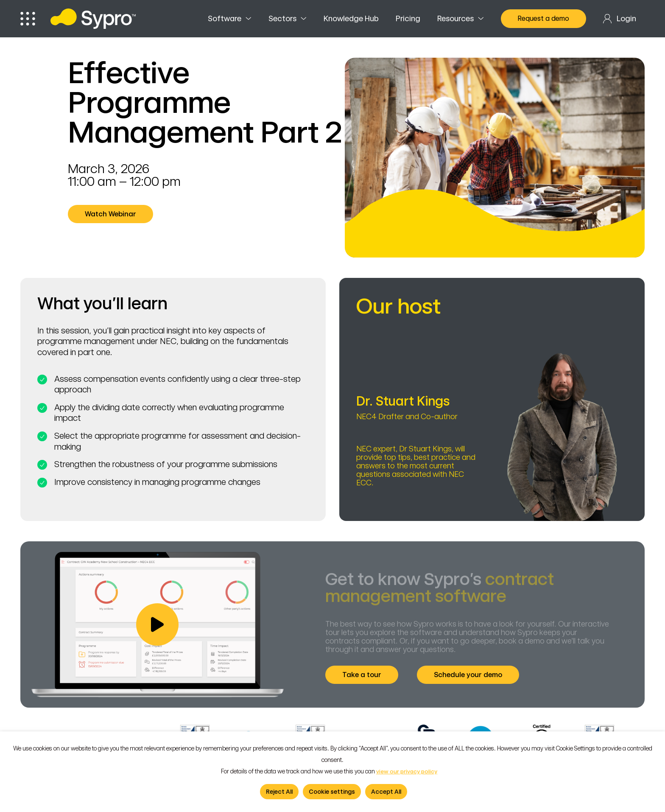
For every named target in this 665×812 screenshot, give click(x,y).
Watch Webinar (114, 214)
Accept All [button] (386, 792)
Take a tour (365, 675)
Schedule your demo (471, 675)
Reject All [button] (279, 792)
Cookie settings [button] (332, 792)
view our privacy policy (407, 771)
